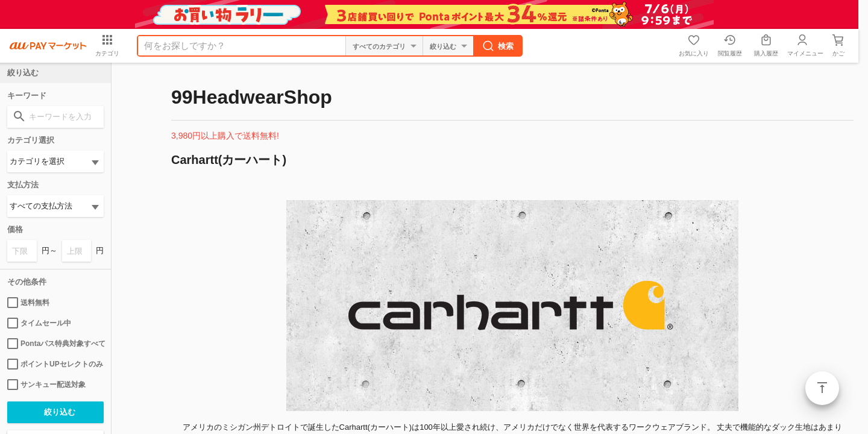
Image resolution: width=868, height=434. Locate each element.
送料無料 (28, 303)
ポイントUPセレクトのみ (55, 364)
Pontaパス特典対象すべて (55, 344)
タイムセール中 (39, 323)
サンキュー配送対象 (46, 385)
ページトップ (822, 388)
